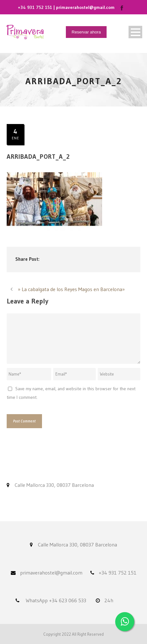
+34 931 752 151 (35, 7)
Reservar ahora (86, 32)
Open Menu (135, 32)
